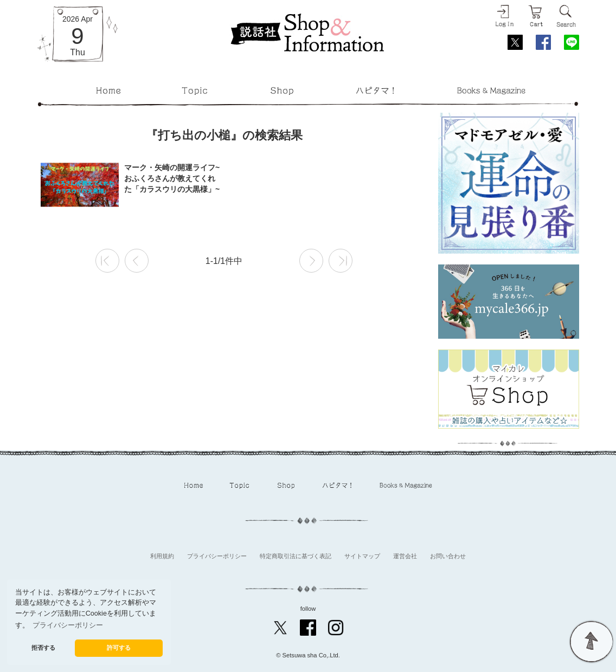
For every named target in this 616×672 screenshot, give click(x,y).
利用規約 (162, 556)
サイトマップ (362, 556)
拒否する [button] (43, 648)
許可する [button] (119, 648)
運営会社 (405, 556)
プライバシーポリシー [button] (68, 625)
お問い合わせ (448, 556)
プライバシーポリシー (217, 556)
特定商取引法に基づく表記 (296, 556)
